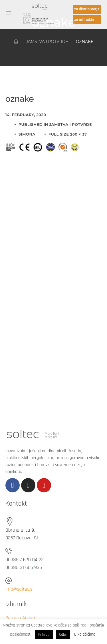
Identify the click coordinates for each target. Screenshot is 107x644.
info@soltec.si (19, 589)
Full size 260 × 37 (68, 134)
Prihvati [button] (44, 635)
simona (27, 134)
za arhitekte (84, 19)
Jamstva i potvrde (47, 42)
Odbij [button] (63, 635)
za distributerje (87, 9)
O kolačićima (85, 634)
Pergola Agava (20, 618)
